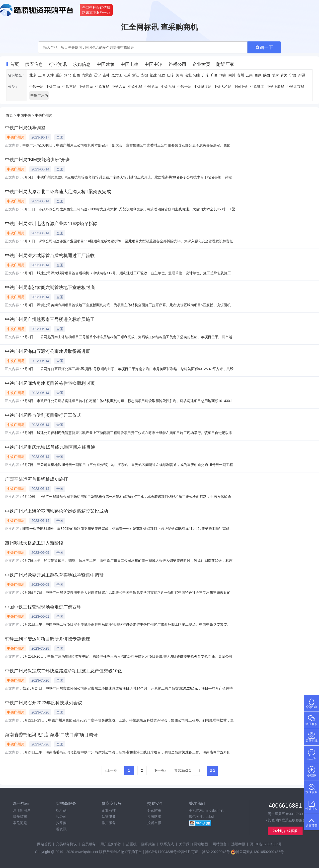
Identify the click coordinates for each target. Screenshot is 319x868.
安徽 (145, 75)
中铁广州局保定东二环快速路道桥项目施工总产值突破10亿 (64, 671)
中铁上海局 (275, 87)
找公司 (61, 817)
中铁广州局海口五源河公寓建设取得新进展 (48, 351)
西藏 (258, 75)
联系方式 (167, 844)
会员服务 (89, 844)
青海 (284, 75)
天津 (50, 75)
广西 (214, 75)
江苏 (127, 75)
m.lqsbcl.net (214, 810)
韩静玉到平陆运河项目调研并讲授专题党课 (48, 639)
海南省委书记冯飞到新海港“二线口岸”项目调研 (51, 735)
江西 (162, 75)
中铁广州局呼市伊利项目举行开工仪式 (43, 415)
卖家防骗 (154, 817)
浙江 (136, 75)
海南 (223, 75)
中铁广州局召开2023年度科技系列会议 (44, 703)
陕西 (267, 75)
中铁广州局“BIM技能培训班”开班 (37, 160)
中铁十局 (184, 87)
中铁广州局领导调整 (25, 128)
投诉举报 (154, 823)
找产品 (61, 810)
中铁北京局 (295, 87)
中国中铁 (241, 87)
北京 (33, 75)
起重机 (131, 844)
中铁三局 (69, 87)
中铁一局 (36, 87)
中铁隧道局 (203, 87)
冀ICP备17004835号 (266, 844)
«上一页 (111, 770)
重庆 (59, 75)
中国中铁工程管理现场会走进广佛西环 (43, 607)
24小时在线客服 (285, 831)
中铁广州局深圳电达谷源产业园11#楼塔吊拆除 (51, 224)
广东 (206, 75)
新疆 (302, 75)
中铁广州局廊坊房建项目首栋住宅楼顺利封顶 (50, 383)
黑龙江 (117, 75)
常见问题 (20, 823)
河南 (179, 75)
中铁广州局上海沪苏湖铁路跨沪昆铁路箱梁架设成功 (57, 511)
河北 (68, 75)
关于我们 (186, 844)
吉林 (106, 75)
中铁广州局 (39, 95)
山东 (171, 75)
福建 (153, 75)
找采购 (61, 823)
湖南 (197, 75)
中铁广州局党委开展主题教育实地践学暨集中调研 (54, 575)
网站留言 (220, 844)
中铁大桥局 (223, 87)
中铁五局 (102, 87)
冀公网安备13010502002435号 (257, 852)
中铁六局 (119, 87)
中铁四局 (86, 87)
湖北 (188, 75)
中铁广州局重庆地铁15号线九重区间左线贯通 (50, 447)
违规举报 (238, 844)
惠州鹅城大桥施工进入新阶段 (34, 543)
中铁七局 (135, 87)
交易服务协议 (66, 844)
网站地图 (201, 844)
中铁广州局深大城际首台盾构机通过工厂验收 (50, 256)
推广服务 (109, 823)
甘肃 (275, 75)
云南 (249, 75)
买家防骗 (154, 810)
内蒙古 (87, 75)
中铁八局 (152, 87)
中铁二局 (53, 87)
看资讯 (61, 829)
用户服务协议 (111, 844)
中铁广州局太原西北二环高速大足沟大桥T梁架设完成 (58, 192)
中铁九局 (168, 87)
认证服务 (109, 817)
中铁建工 (257, 87)
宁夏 (293, 75)
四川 (232, 75)
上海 (42, 75)
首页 (9, 115)
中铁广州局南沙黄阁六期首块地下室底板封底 (50, 288)
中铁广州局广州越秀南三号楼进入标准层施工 (50, 319)
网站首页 (44, 844)
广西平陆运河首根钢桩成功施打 (36, 479)
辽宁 (97, 75)
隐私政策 (148, 844)
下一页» (160, 770)
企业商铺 (109, 810)
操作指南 (20, 817)
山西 (77, 75)
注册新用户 (22, 810)
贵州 (240, 75)
